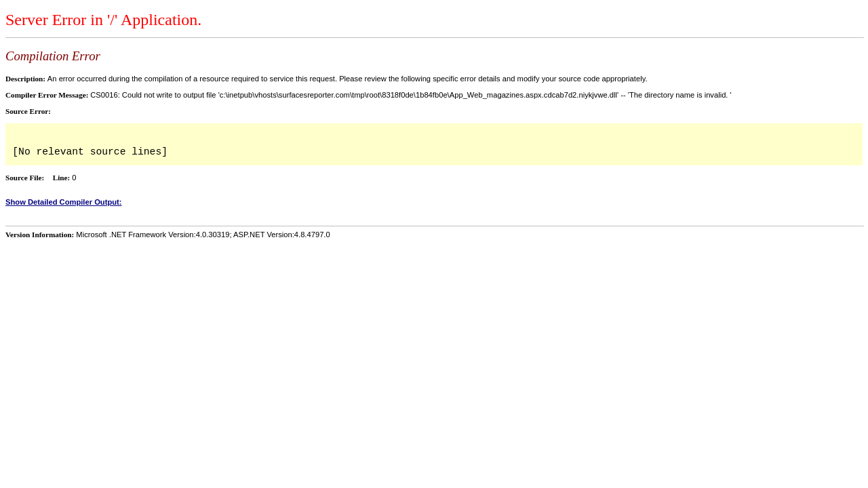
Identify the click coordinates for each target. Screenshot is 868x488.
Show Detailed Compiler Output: (64, 202)
